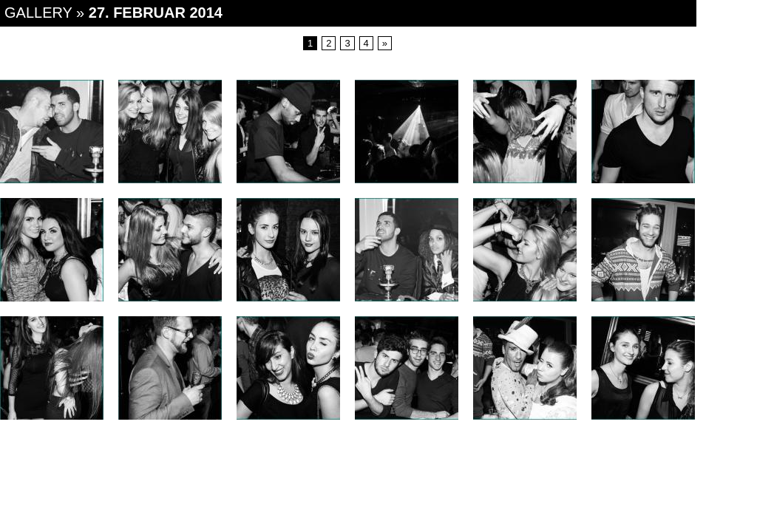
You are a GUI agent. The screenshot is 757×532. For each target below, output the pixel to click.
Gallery (38, 13)
